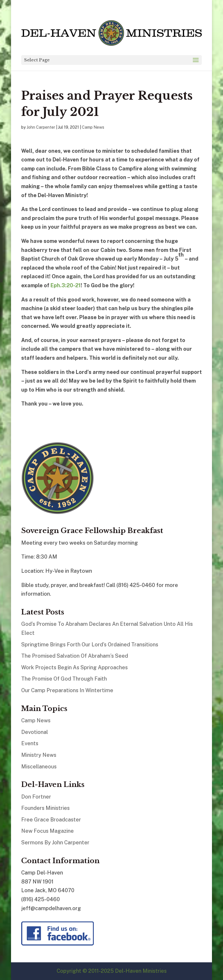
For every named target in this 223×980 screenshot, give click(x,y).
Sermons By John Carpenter (55, 842)
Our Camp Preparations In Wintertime (67, 690)
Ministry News (39, 755)
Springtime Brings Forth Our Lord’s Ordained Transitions (90, 644)
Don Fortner (36, 797)
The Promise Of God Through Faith (64, 679)
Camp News (93, 127)
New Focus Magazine (47, 831)
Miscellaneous (39, 767)
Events (30, 743)
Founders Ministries (45, 808)
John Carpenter (41, 127)
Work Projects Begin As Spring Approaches (74, 667)
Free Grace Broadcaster (51, 820)
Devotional (35, 732)
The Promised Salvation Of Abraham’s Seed (75, 656)
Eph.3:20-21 (66, 285)
